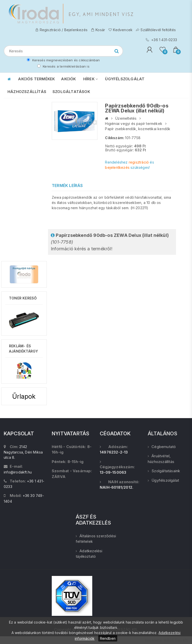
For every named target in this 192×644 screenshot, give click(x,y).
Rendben (108, 638)
